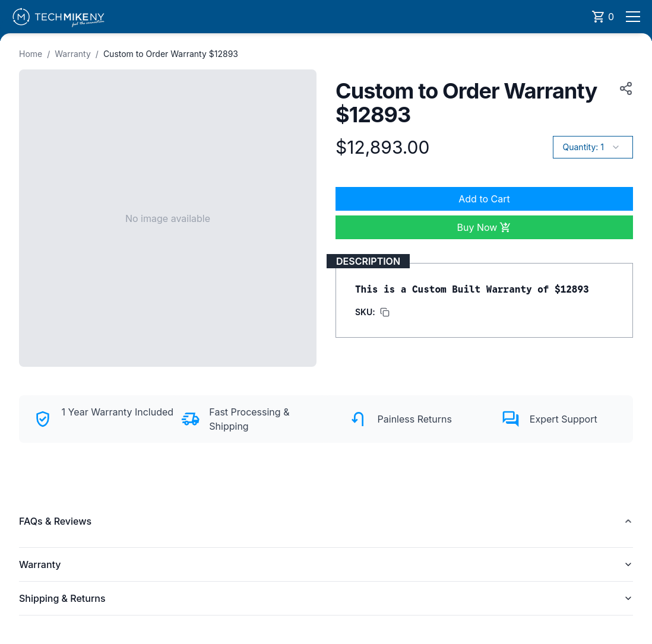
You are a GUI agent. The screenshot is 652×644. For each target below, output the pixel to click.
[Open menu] (633, 17)
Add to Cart (484, 199)
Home (31, 54)
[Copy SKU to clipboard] (372, 312)
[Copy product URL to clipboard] (623, 88)
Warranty (73, 54)
